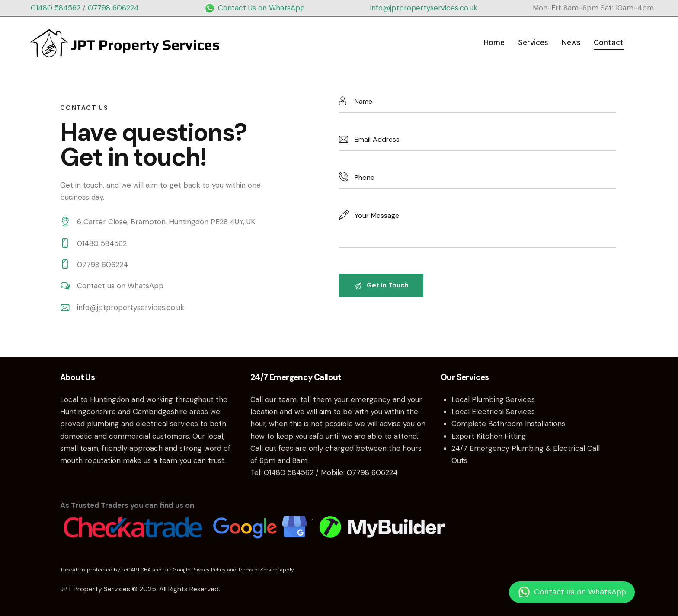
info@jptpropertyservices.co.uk (424, 8)
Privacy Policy (209, 570)
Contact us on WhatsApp (120, 286)
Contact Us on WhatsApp (254, 8)
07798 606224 (113, 8)
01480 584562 (56, 8)
